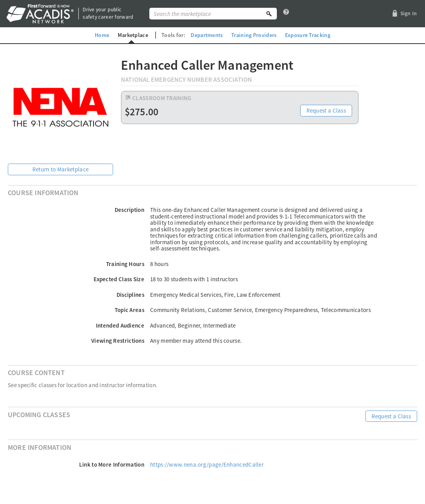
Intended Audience (120, 325)
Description (129, 210)
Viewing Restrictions (118, 341)
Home (102, 35)
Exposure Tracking (308, 35)
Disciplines (130, 295)
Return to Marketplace (60, 169)
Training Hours (125, 264)
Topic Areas (129, 310)
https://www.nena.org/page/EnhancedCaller (207, 464)
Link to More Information (112, 464)
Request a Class (326, 110)
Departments (207, 35)
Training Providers (254, 35)
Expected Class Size (119, 279)
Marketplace (133, 35)
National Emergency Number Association (186, 80)
